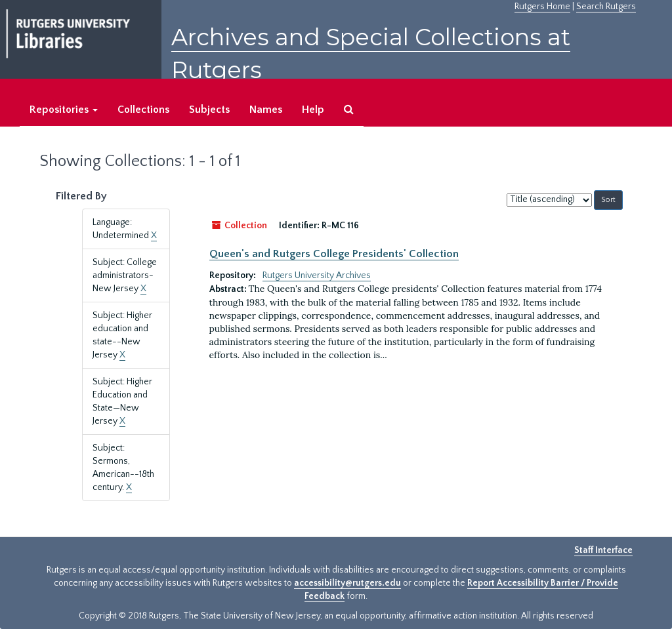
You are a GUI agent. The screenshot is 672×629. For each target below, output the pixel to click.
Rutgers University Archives (317, 275)
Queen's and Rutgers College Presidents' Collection (334, 254)
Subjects (209, 110)
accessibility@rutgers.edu (347, 583)
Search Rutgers (606, 7)
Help (313, 110)
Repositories (64, 110)
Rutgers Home (542, 7)
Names (266, 110)
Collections (143, 110)
